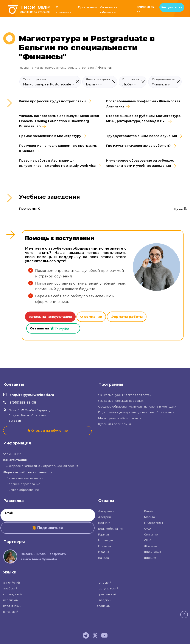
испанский (11, 600)
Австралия (106, 511)
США (148, 540)
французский (106, 594)
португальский (107, 588)
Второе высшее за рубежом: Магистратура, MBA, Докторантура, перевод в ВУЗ (144, 118)
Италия (104, 552)
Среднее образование (23, 484)
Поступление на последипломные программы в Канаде (58, 148)
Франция (151, 546)
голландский (12, 594)
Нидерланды (153, 523)
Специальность (163, 79)
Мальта (150, 517)
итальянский (12, 606)
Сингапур (151, 534)
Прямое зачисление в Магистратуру (50, 136)
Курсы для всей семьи (114, 424)
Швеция (150, 558)
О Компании (91, 317)
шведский (104, 600)
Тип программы (34, 79)
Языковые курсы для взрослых (121, 401)
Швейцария (153, 552)
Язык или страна (98, 79)
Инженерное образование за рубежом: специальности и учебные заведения (140, 163)
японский (104, 606)
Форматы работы (127, 317)
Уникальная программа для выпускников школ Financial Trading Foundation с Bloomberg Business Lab (59, 121)
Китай (148, 511)
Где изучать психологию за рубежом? (139, 146)
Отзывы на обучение (109, 10)
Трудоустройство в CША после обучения (142, 136)
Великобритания (111, 529)
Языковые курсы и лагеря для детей (125, 395)
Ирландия (106, 540)
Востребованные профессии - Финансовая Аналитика (143, 104)
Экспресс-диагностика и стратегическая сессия (42, 466)
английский (12, 583)
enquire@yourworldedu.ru (32, 395)
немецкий (104, 583)
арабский (10, 588)
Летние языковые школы (25, 478)
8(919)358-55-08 (146, 10)
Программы (87, 7)
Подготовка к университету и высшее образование (136, 412)
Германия (105, 534)
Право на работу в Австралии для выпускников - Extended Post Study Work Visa (57, 163)
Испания (105, 546)
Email (9, 513)
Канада (104, 558)
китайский (11, 612)
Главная (25, 68)
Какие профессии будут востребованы (53, 101)
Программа (131, 79)
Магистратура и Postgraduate (56, 68)
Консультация (172, 7)
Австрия (104, 517)
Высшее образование (23, 490)
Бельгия (88, 68)
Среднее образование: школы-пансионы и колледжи (137, 406)
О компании (64, 10)
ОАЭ (147, 529)
